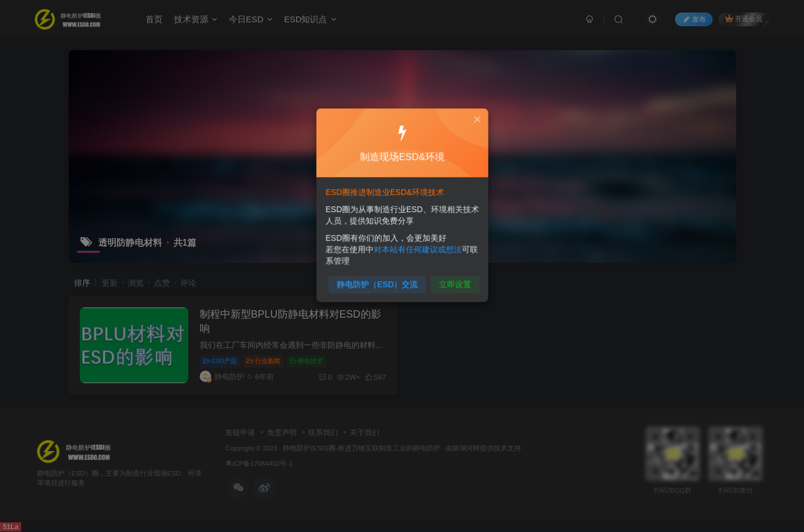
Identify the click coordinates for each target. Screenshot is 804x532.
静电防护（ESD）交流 (378, 281)
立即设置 (452, 281)
